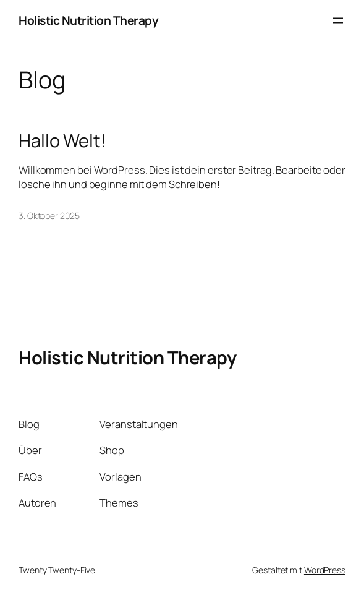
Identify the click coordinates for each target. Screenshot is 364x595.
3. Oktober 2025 (49, 216)
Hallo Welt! (62, 141)
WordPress (325, 570)
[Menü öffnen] (338, 20)
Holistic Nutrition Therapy (88, 20)
